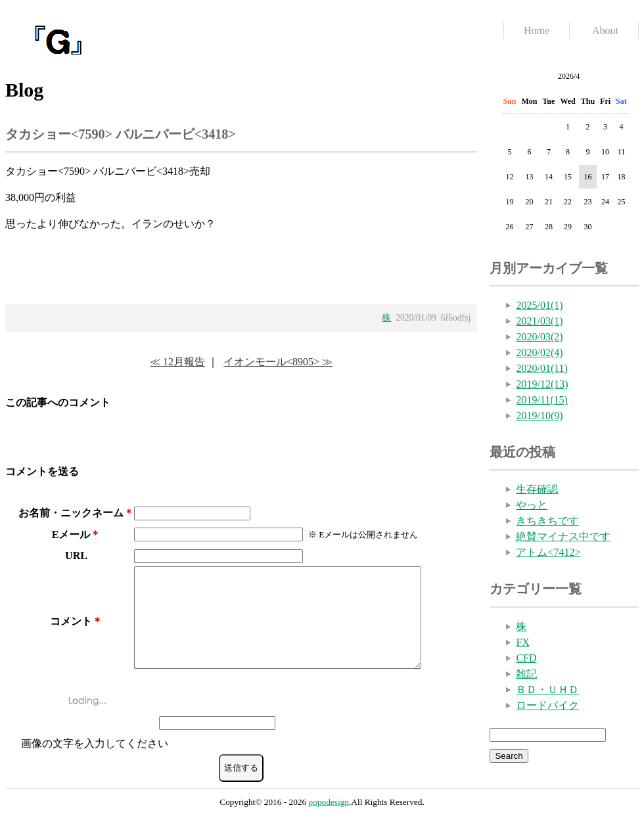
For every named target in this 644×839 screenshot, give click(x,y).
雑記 (526, 674)
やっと (532, 505)
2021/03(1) (539, 321)
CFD (526, 658)
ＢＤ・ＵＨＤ (547, 690)
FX (522, 642)
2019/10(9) (539, 416)
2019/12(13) (542, 384)
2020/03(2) (539, 337)
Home (537, 31)
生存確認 (537, 489)
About (605, 31)
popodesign (329, 822)
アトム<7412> (548, 552)
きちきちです (547, 521)
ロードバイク (547, 705)
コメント (71, 631)
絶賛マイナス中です (563, 536)
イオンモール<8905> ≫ (278, 362)
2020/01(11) (542, 368)
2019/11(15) (542, 400)
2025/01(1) (539, 305)
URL (76, 556)
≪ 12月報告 (177, 362)
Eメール (71, 534)
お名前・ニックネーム (71, 513)
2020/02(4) (539, 352)
